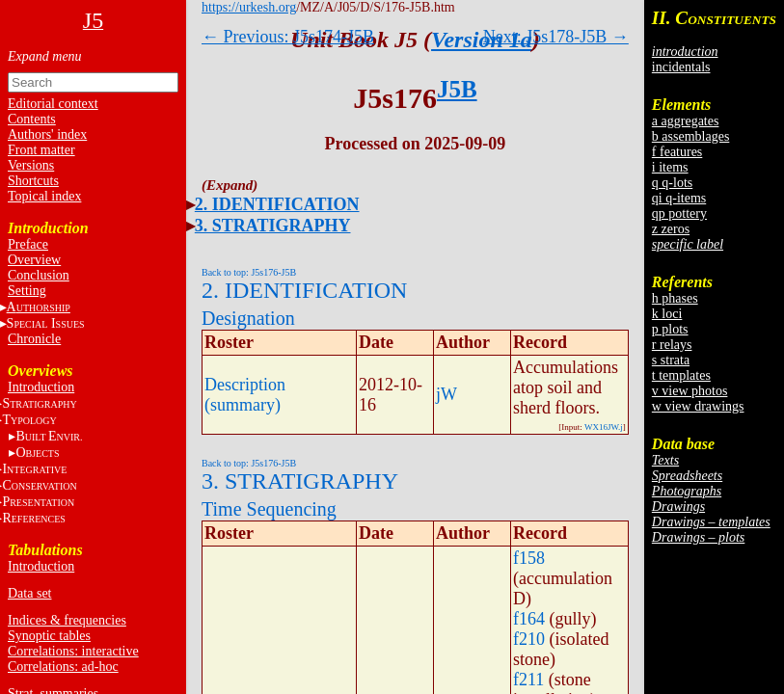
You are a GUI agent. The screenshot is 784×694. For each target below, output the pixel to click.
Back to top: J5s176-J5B (249, 272)
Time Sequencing (269, 509)
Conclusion (39, 275)
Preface (28, 244)
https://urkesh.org (249, 7)
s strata (671, 360)
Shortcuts (33, 181)
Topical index (44, 196)
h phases (675, 298)
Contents (32, 119)
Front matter (41, 150)
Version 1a (482, 40)
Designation (248, 318)
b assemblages (690, 136)
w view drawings (698, 406)
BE (49, 436)
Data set (29, 593)
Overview (34, 260)
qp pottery (679, 214)
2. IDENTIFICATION (277, 204)
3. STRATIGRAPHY (273, 226)
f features (677, 152)
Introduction (41, 387)
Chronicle (34, 339)
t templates (681, 375)
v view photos (690, 391)
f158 (529, 558)
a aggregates (686, 121)
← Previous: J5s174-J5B (288, 37)
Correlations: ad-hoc (63, 667)
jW (446, 394)
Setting (27, 291)
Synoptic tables (49, 636)
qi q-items (679, 198)
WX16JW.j (604, 427)
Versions (31, 165)
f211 (528, 680)
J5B (457, 89)
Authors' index (47, 134)
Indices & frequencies (67, 620)
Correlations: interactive (73, 651)
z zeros (671, 229)
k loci (667, 314)
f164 (529, 619)
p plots (670, 329)
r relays (672, 345)
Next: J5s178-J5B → (556, 37)
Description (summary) (245, 395)
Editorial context (53, 104)
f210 (529, 639)
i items (670, 167)
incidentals (681, 67)
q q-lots (672, 183)
